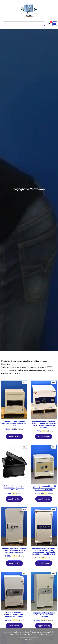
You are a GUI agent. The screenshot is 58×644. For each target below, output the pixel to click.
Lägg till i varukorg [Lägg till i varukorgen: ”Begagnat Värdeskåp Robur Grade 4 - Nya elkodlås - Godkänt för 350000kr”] (14, 626)
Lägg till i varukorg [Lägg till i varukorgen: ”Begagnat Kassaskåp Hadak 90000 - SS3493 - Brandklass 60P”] (14, 436)
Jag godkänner (29, 639)
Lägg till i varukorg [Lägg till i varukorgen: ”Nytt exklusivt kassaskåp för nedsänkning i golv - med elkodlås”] (14, 499)
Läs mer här (49, 634)
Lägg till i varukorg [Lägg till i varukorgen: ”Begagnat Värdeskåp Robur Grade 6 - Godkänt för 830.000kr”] (44, 626)
